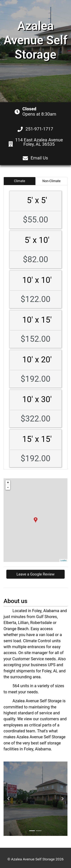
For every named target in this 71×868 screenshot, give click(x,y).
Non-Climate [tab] (52, 181)
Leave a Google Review (35, 574)
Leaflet (63, 560)
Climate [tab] (20, 181)
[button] (8, 799)
